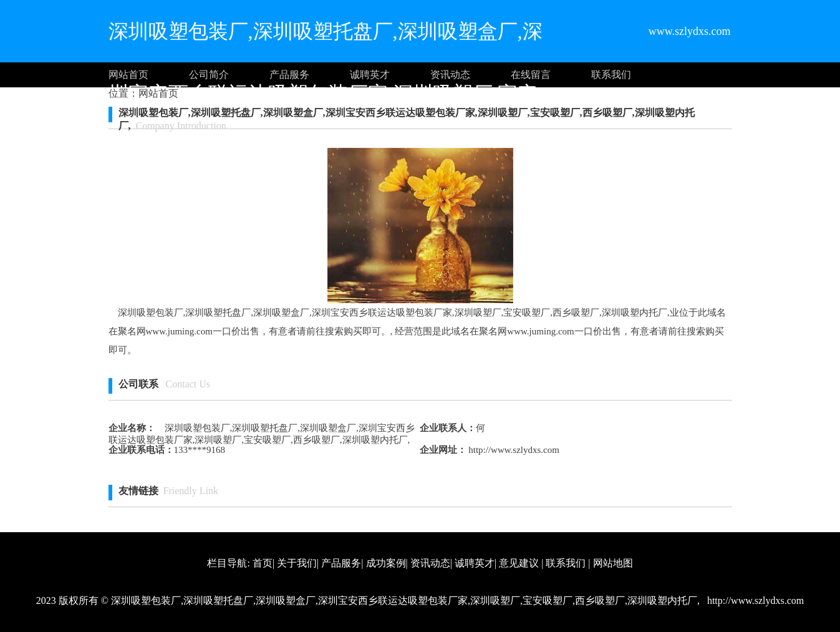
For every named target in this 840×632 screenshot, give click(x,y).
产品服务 (289, 75)
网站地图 (613, 563)
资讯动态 (450, 75)
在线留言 (531, 75)
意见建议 (519, 563)
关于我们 (297, 563)
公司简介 (209, 75)
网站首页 (128, 75)
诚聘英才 (370, 75)
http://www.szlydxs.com (513, 450)
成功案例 (386, 563)
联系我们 (611, 75)
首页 (263, 563)
